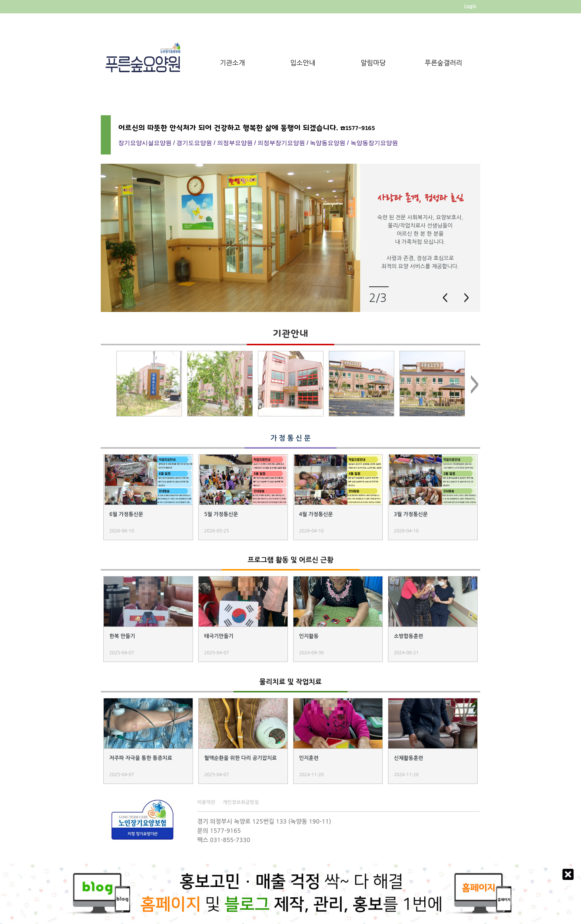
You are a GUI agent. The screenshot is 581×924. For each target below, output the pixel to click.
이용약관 (206, 802)
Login (470, 6)
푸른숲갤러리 (444, 63)
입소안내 (303, 63)
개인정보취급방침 (241, 802)
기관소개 (232, 63)
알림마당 (373, 63)
